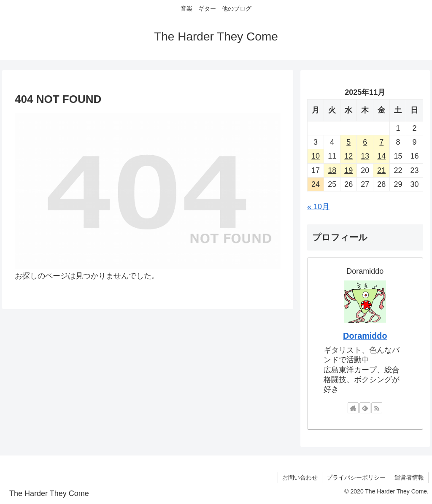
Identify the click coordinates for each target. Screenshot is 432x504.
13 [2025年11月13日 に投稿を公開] (365, 156)
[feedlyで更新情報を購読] (365, 408)
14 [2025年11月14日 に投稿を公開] (381, 156)
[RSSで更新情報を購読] (377, 408)
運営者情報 (409, 477)
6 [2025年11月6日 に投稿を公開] (365, 142)
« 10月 (318, 207)
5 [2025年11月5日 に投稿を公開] (348, 142)
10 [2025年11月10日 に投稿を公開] (316, 156)
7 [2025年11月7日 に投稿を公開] (381, 142)
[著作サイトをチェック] (353, 408)
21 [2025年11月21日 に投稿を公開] (381, 170)
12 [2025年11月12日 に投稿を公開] (348, 156)
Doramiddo (365, 336)
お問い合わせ (300, 477)
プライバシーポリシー (356, 477)
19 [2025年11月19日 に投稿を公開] (348, 170)
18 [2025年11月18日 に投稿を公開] (332, 170)
